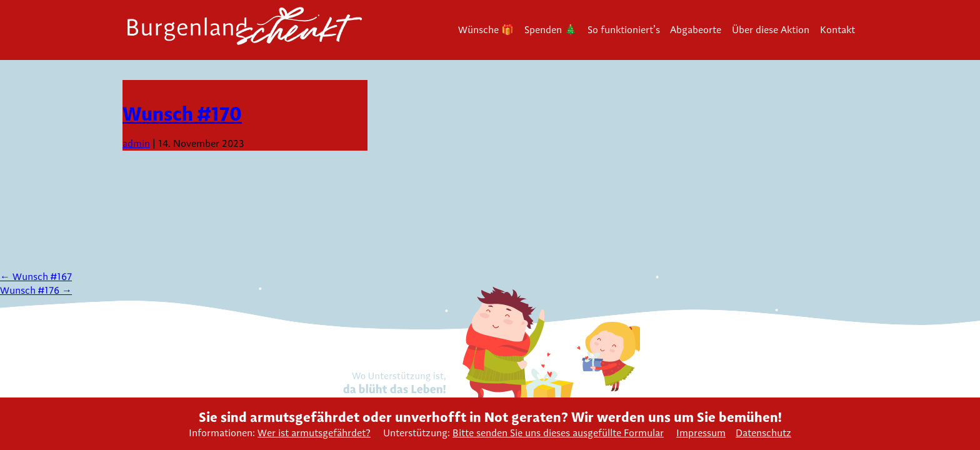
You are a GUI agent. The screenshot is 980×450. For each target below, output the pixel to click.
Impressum (701, 433)
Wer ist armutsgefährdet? (314, 433)
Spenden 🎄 (551, 30)
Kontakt (837, 30)
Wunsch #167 (36, 277)
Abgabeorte (696, 30)
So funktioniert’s (624, 30)
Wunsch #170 (182, 113)
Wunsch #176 (36, 290)
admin (136, 143)
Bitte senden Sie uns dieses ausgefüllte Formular (558, 433)
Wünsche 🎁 (486, 30)
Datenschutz (763, 433)
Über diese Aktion (771, 30)
